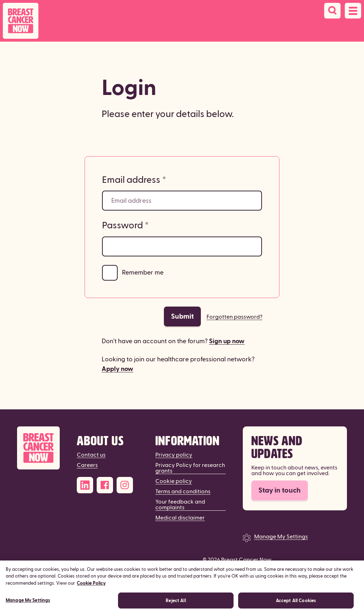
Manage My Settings (281, 537)
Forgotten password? (234, 317)
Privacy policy (174, 455)
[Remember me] (110, 273)
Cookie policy (174, 481)
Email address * (134, 180)
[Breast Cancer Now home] (21, 21)
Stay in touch (280, 490)
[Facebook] (105, 485)
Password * (125, 225)
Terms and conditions (183, 492)
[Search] (332, 11)
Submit (182, 317)
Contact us (91, 455)
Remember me (143, 273)
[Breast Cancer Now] (38, 448)
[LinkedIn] (85, 485)
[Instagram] (125, 485)
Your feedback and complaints (180, 505)
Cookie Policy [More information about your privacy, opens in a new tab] (91, 588)
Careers (87, 465)
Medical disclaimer (180, 518)
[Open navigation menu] (353, 11)
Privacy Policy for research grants (190, 468)
